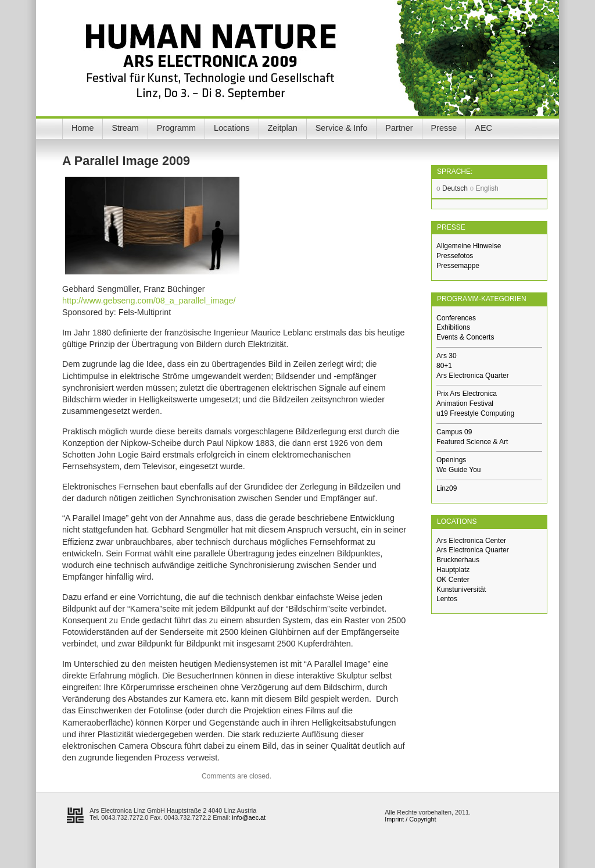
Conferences (456, 318)
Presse (444, 128)
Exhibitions (453, 327)
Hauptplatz (453, 570)
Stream (125, 128)
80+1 (444, 366)
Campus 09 (454, 432)
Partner (399, 128)
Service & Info (342, 128)
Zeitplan (283, 128)
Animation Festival (465, 403)
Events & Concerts (465, 337)
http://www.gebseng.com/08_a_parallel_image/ (149, 301)
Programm (176, 128)
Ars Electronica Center (471, 541)
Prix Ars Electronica (467, 394)
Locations (232, 128)
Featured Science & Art (472, 442)
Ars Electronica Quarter (473, 376)
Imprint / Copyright (410, 819)
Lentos (447, 599)
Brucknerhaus (458, 560)
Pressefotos (455, 256)
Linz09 (447, 488)
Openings (451, 460)
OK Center (453, 580)
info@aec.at (249, 817)
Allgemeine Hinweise (469, 246)
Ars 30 (447, 356)
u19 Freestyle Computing (475, 413)
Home (83, 128)
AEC (483, 128)
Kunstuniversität (461, 590)
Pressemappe (458, 266)
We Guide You (459, 470)
